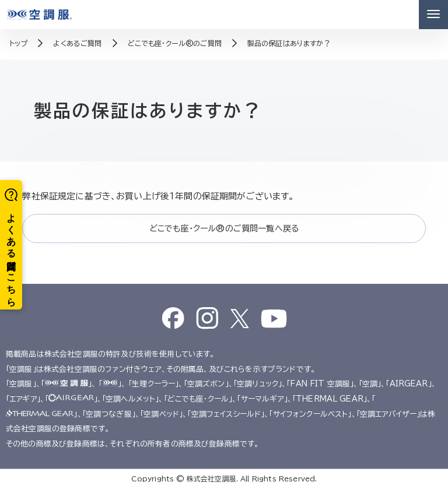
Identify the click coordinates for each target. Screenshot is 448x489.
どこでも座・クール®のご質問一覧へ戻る (224, 228)
